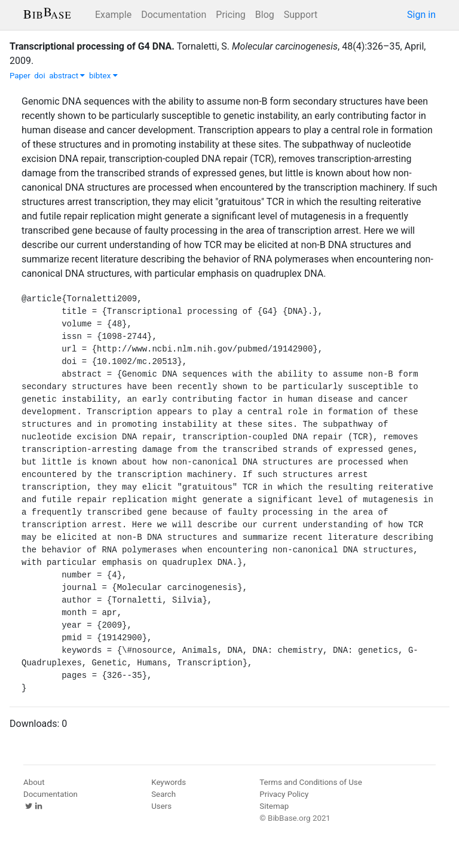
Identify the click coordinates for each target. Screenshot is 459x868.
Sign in (421, 15)
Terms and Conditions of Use (310, 782)
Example (113, 15)
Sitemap (274, 806)
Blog (265, 15)
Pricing (231, 15)
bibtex (103, 76)
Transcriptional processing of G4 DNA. (92, 46)
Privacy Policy (284, 794)
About (34, 782)
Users (161, 806)
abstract (67, 76)
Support (301, 15)
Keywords (169, 782)
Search (163, 794)
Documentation (174, 15)
